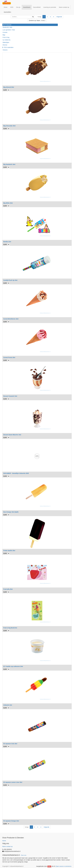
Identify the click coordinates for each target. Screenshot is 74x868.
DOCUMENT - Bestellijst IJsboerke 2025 (16, 473)
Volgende (59, 17)
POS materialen (9, 47)
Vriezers (5, 50)
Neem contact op (7, 846)
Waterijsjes (6, 42)
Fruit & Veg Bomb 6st (10, 628)
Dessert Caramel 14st (10, 396)
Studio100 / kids (7, 27)
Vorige (39, 17)
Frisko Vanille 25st (9, 551)
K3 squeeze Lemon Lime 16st (13, 782)
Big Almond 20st (9, 87)
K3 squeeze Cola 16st (10, 744)
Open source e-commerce (63, 866)
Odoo (49, 866)
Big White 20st (8, 203)
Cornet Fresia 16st (9, 357)
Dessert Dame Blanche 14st (12, 435)
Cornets (5, 32)
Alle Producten (7, 25)
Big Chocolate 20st (9, 126)
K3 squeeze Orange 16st (11, 821)
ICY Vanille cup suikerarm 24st (13, 666)
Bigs (4, 35)
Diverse (5, 45)
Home (4, 841)
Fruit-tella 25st (8, 589)
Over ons (24, 855)
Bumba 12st (7, 242)
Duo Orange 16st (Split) (11, 512)
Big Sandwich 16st (9, 164)
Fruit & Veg (6, 37)
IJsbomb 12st (8, 705)
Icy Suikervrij (6, 40)
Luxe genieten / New (9, 30)
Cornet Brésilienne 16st (11, 319)
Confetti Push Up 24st (10, 280)
